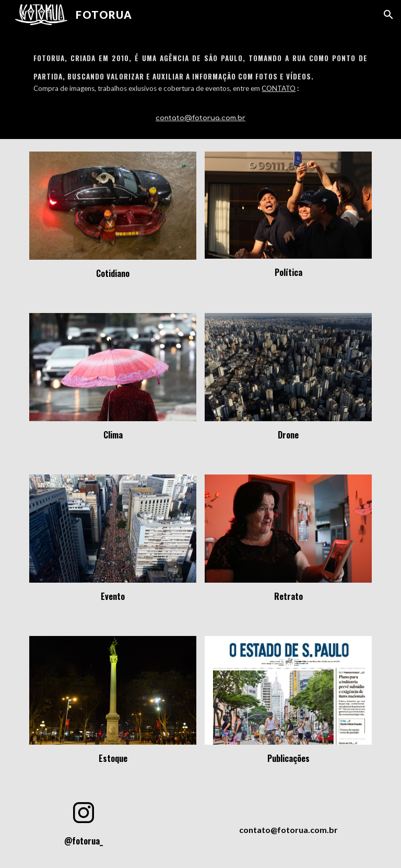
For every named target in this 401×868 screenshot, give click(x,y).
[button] (388, 15)
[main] (200, 84)
